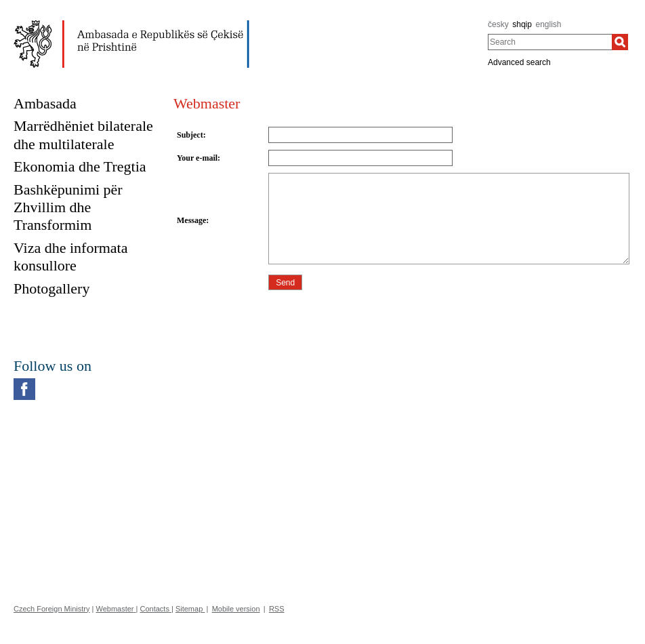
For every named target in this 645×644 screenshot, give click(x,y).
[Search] (620, 42)
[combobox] (550, 42)
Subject (190, 135)
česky (498, 24)
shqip (522, 24)
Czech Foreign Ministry (51, 609)
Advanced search (519, 62)
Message (191, 220)
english (549, 24)
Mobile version (236, 609)
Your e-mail (197, 158)
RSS (277, 609)
